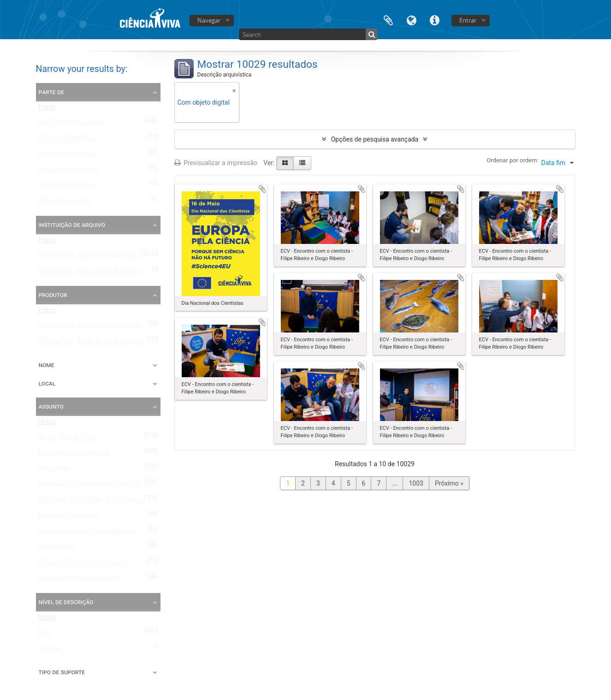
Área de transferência (388, 20)
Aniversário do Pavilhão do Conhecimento (98, 486)
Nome (47, 365)
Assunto (51, 406)
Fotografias (54, 471)
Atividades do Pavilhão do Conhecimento (97, 502)
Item (44, 635)
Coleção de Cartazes (68, 172)
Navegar (209, 20)
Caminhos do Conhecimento (78, 581)
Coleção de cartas (64, 203)
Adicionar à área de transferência (262, 189)
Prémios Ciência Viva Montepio (83, 565)
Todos (47, 109)
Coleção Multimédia (66, 141)
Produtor (53, 295)
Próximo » (449, 483)
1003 (416, 483)
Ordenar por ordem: (512, 160)
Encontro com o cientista (74, 455)
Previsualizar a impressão (216, 163)
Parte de (51, 92)
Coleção (50, 651)
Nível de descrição (66, 602)
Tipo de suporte (62, 672)
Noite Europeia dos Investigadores (87, 534)
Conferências (57, 549)
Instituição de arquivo (72, 225)
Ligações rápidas (434, 20)
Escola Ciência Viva (66, 439)
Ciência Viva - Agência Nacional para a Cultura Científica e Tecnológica (139, 273)
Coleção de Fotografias (71, 125)
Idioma (411, 20)
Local (47, 383)
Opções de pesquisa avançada (375, 139)
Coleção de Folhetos (67, 156)
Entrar (468, 20)
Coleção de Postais (65, 188)
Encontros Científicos (68, 518)
